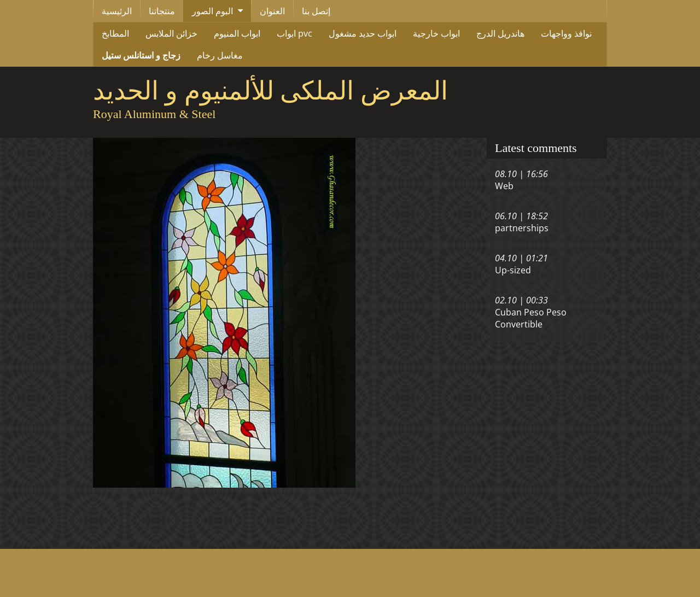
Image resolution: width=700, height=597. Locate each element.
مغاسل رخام (220, 55)
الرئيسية (117, 11)
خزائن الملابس (171, 33)
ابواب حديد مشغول (363, 33)
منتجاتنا (162, 11)
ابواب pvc (294, 33)
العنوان (272, 11)
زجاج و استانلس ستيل (141, 55)
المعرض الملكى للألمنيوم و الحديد (270, 91)
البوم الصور (212, 11)
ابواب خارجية (436, 33)
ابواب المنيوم (237, 33)
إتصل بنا (316, 11)
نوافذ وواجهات (566, 33)
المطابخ (115, 33)
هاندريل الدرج (500, 33)
